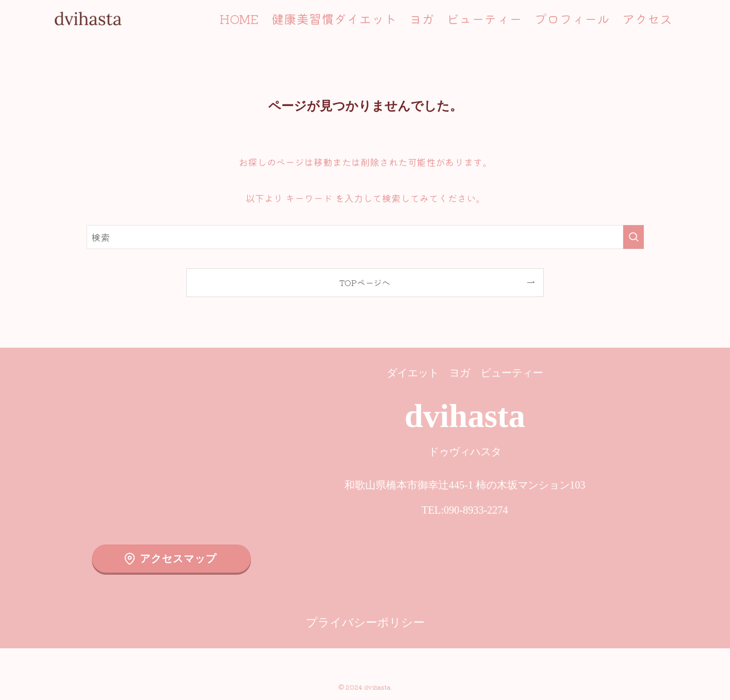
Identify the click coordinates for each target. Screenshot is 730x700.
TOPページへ (365, 282)
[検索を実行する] (633, 237)
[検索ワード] (365, 237)
